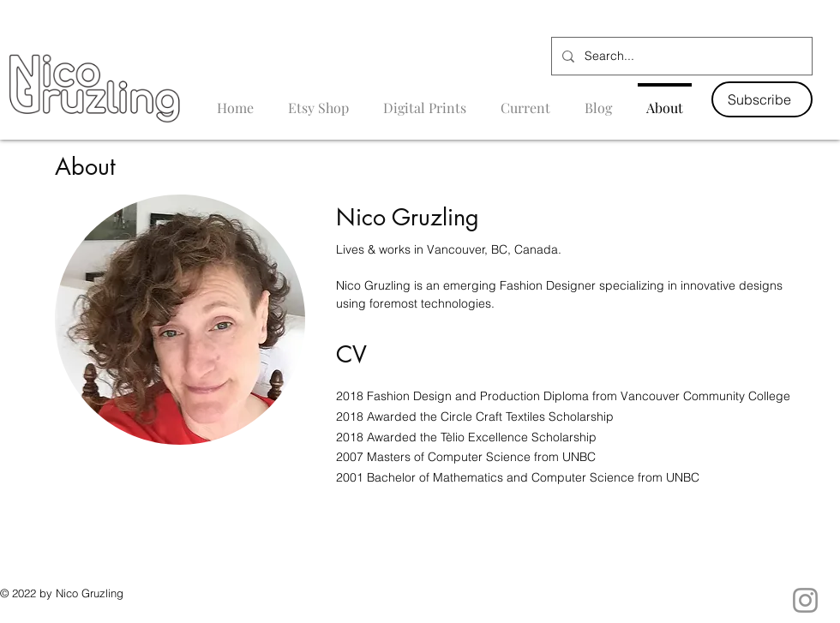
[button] (762, 99)
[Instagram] (805, 600)
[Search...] (680, 56)
